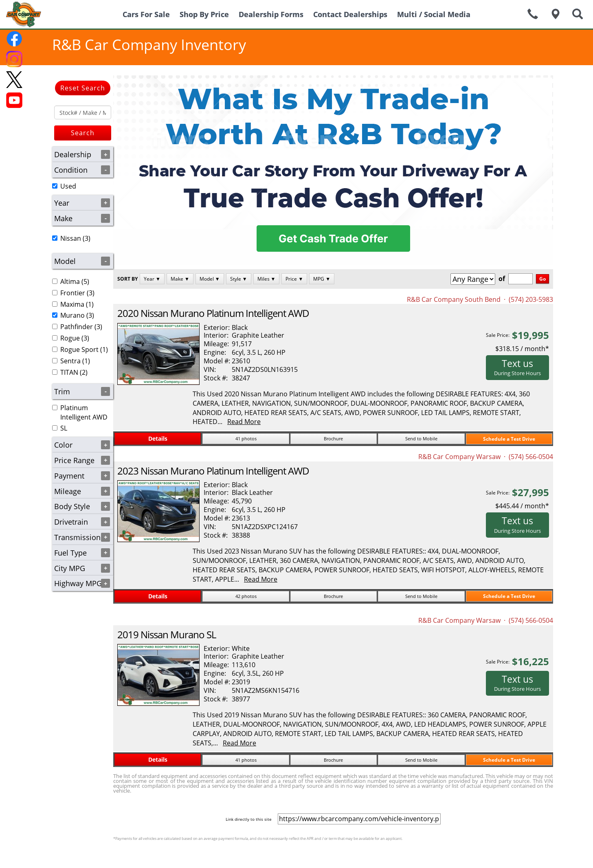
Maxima (72, 304)
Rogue (70, 338)
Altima (70, 281)
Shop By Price (204, 14)
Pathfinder (77, 327)
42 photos (246, 596)
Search (83, 133)
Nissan (71, 238)
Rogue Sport (79, 349)
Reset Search (83, 88)
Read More (244, 422)
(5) (71, 281)
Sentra (70, 361)
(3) (71, 238)
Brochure (333, 438)
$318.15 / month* (522, 349)
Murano (72, 315)
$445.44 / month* (522, 506)
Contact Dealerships (350, 14)
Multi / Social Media (434, 14)
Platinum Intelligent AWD (84, 412)
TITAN (69, 372)
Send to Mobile (421, 438)
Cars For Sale (146, 14)
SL (64, 428)
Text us (517, 367)
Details (158, 438)
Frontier (73, 293)
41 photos (246, 438)
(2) (70, 372)
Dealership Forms (271, 14)
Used (68, 186)
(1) (73, 304)
